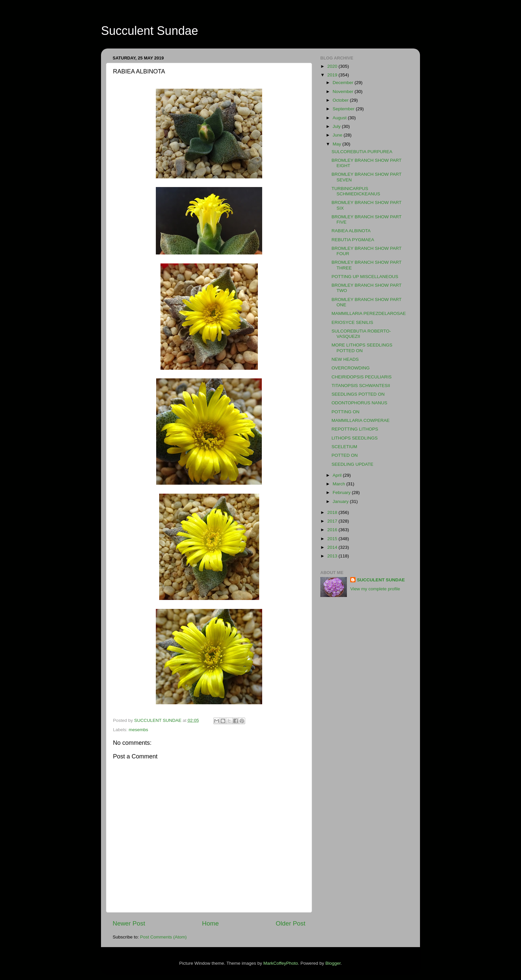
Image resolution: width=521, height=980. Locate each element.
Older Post (291, 923)
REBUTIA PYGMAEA (353, 240)
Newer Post (129, 923)
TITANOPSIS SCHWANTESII (361, 386)
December (344, 83)
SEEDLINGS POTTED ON (358, 394)
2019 (333, 75)
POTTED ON (345, 455)
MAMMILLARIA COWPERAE (361, 420)
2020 (333, 66)
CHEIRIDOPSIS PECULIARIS (362, 377)
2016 (333, 530)
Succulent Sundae (150, 31)
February (342, 492)
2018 (333, 512)
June (338, 135)
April (338, 475)
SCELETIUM (344, 447)
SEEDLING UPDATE (353, 464)
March (339, 484)
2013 (333, 556)
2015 (333, 539)
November (344, 92)
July (337, 126)
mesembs (138, 730)
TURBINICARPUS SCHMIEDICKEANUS (356, 191)
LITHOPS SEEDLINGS (355, 438)
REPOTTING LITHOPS (355, 429)
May (337, 144)
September (344, 109)
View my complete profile (375, 589)
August (340, 118)
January (341, 501)
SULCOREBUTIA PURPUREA (362, 152)
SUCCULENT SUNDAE (381, 580)
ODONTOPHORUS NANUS (360, 403)
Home (210, 923)
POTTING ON (346, 412)
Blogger (333, 963)
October (341, 100)
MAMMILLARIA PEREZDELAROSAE (369, 313)
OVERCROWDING (351, 368)
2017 (333, 521)
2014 (333, 547)
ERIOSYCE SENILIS (352, 322)
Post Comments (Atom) (163, 937)
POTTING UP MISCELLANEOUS (365, 277)
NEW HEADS (345, 359)
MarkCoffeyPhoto (281, 963)
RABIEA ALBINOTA (351, 231)
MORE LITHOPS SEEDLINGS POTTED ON (362, 348)
